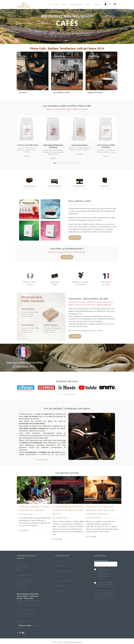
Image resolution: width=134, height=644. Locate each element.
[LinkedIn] (23, 632)
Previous (20, 133)
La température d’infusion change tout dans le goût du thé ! (66, 506)
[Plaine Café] (25, 4)
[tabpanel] (53, 138)
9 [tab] (77, 163)
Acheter (75, 336)
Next (114, 133)
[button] (2, 26)
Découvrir (75, 237)
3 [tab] (60, 163)
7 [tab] (71, 163)
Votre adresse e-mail (101, 560)
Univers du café (37, 513)
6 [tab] (68, 163)
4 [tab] (63, 163)
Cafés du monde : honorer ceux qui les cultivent (31, 506)
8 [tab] (74, 163)
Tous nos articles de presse (67, 394)
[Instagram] (20, 632)
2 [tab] (57, 163)
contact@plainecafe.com (25, 575)
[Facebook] (18, 632)
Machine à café (105, 513)
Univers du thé (71, 513)
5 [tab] (66, 163)
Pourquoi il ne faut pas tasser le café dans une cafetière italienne (100, 506)
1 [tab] (54, 163)
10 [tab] (80, 163)
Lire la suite (23, 532)
